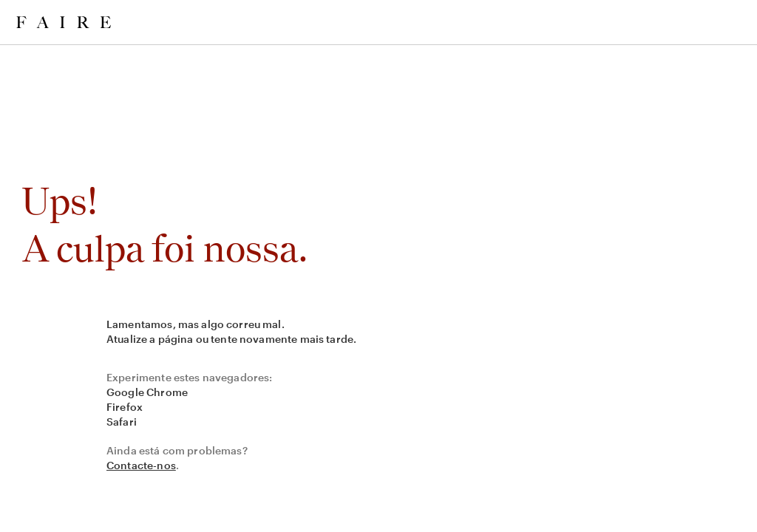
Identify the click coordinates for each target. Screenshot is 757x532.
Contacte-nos (141, 465)
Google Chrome (147, 392)
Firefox (125, 407)
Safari (122, 422)
